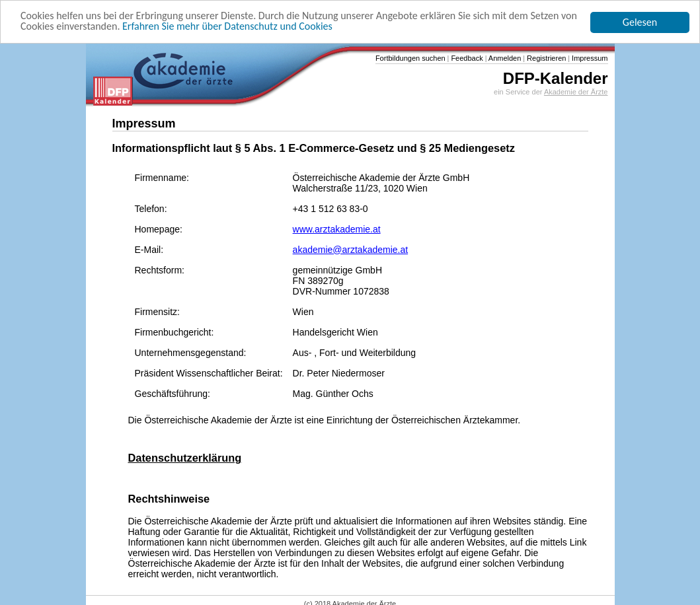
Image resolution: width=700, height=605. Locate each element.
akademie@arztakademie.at (351, 250)
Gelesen (640, 22)
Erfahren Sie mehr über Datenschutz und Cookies (227, 26)
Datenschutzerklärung (185, 458)
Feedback (466, 58)
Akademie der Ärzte (576, 92)
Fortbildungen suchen (410, 58)
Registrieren (545, 58)
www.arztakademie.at (337, 229)
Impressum (589, 58)
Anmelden (504, 58)
